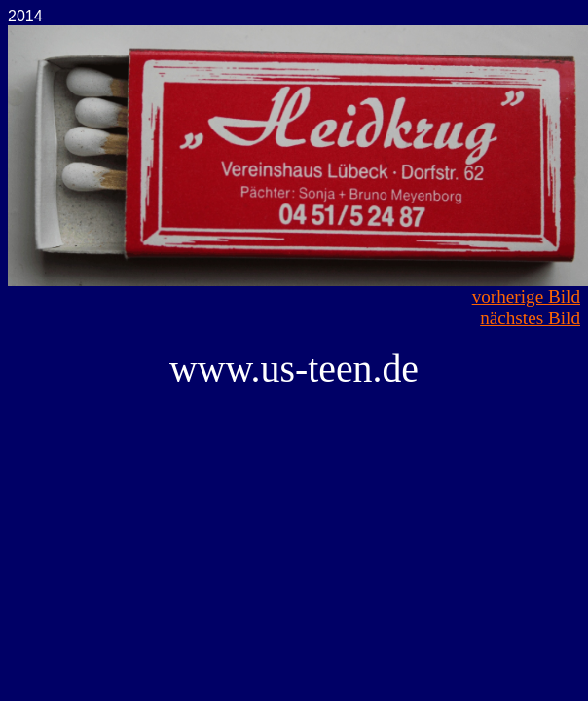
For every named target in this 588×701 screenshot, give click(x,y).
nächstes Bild (530, 318)
